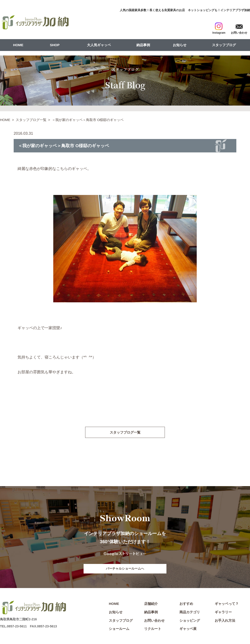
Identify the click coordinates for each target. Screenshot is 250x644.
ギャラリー (223, 613)
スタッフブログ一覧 (31, 120)
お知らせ (180, 45)
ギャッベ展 (188, 629)
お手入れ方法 (225, 621)
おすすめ (186, 604)
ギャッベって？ (227, 604)
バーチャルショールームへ (125, 569)
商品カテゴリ (190, 613)
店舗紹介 (151, 604)
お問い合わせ (154, 621)
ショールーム (119, 629)
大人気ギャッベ (99, 45)
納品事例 (143, 45)
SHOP (55, 45)
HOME (18, 45)
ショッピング (190, 621)
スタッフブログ (224, 45)
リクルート (153, 629)
